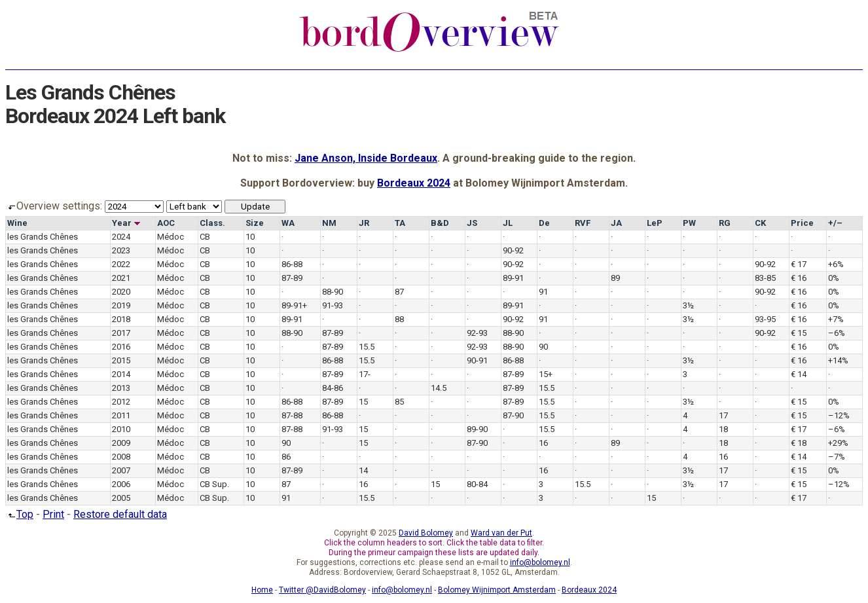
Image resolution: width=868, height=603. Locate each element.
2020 (121, 292)
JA (616, 223)
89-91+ (294, 305)
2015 (121, 360)
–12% (839, 415)
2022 (121, 264)
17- (365, 374)
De (544, 223)
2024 (121, 237)
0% (834, 278)
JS (472, 223)
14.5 (439, 388)
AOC (166, 223)
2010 (121, 429)
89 (615, 278)
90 (543, 347)
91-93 (333, 305)
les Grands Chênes (43, 237)
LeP (655, 223)
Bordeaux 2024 (414, 183)
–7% (837, 457)
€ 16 (799, 278)
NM (329, 223)
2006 (121, 484)
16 (543, 443)
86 (286, 457)
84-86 (333, 388)
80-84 (477, 484)
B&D (440, 223)
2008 (121, 457)
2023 (121, 250)
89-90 (477, 429)
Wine (17, 223)
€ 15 (799, 333)
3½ (688, 305)
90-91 (477, 360)
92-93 (477, 333)
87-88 (292, 415)
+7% (836, 319)
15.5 (367, 347)
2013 (121, 388)
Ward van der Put (501, 533)
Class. (212, 223)
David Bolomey (426, 533)
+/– (835, 223)
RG (725, 223)
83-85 (765, 278)
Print (53, 514)
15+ (546, 374)
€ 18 (799, 443)
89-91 (513, 278)
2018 (121, 319)
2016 (121, 347)
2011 (121, 415)
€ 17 (799, 264)
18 (723, 429)
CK (760, 223)
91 (543, 292)
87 (399, 292)
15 (363, 402)
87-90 (513, 415)
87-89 (292, 278)
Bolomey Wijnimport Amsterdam (497, 590)
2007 (121, 470)
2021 (121, 278)
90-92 (513, 250)
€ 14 (799, 374)
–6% (837, 333)
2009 (121, 443)
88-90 (333, 292)
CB (205, 237)
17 (723, 415)
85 (399, 402)
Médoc (171, 237)
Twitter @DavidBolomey (322, 590)
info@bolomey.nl (540, 562)
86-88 (292, 264)
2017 (121, 333)
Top (19, 514)
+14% (838, 360)
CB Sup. (214, 484)
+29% (838, 443)
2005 (121, 498)
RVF (583, 223)
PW (689, 223)
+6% (836, 264)
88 (399, 319)
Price (802, 223)
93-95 (765, 319)
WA (288, 223)
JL (508, 223)
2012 (121, 402)
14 (363, 470)
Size (255, 223)
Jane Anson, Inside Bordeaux (366, 158)
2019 (121, 305)
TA (400, 223)
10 (250, 237)
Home (262, 590)
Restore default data (120, 514)
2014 (121, 374)
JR (364, 223)
